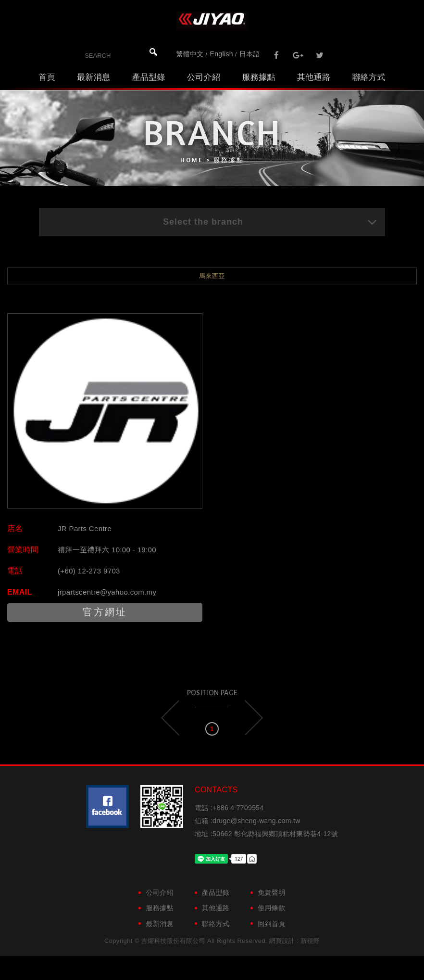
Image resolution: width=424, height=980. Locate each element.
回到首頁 (271, 924)
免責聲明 (271, 892)
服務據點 (258, 77)
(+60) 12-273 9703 (89, 571)
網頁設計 (282, 941)
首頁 (47, 77)
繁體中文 (190, 54)
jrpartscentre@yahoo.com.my (107, 592)
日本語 (250, 54)
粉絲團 (107, 807)
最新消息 (94, 77)
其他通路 (314, 77)
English (222, 54)
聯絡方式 (368, 77)
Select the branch (270, 222)
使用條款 (271, 908)
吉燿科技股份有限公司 (212, 20)
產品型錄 (148, 77)
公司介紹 (204, 77)
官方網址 (105, 612)
